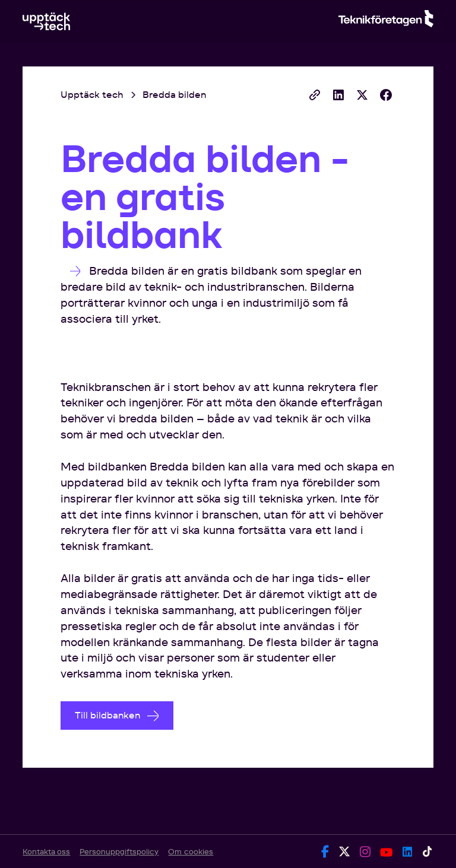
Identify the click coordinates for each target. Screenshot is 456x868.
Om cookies (191, 852)
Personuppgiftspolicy (119, 852)
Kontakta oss (46, 852)
